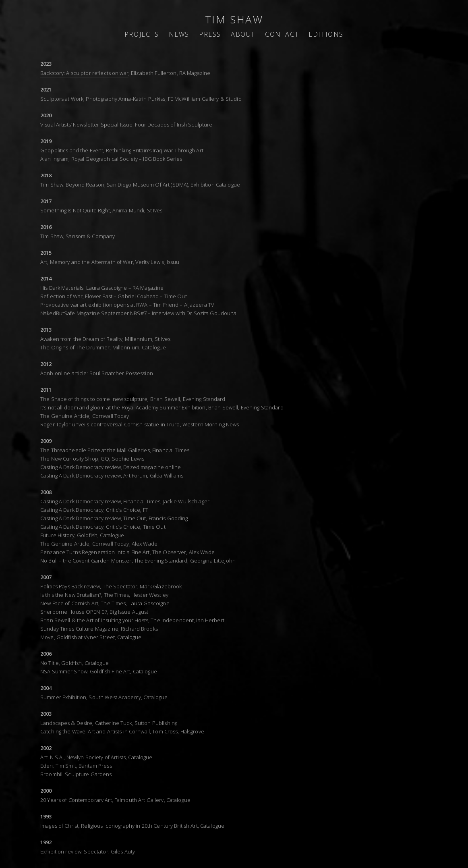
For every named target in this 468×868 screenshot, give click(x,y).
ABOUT (243, 34)
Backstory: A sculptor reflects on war (84, 73)
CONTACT (282, 34)
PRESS (210, 34)
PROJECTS (142, 34)
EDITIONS (326, 34)
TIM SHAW (234, 19)
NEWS (179, 34)
